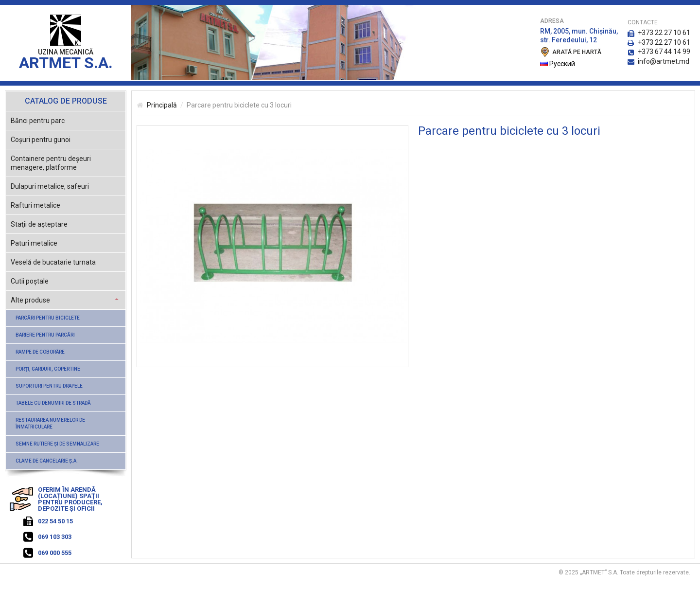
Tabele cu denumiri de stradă (53, 403)
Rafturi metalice (35, 205)
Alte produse (30, 300)
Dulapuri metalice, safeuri (50, 186)
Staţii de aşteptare (39, 224)
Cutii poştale (30, 281)
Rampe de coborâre (40, 352)
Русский (558, 64)
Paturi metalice (34, 243)
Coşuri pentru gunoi (41, 140)
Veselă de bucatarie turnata (53, 262)
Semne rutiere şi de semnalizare (57, 444)
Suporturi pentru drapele (49, 386)
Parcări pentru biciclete (48, 318)
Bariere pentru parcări (45, 335)
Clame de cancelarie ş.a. (47, 461)
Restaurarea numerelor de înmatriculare (50, 423)
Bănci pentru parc (38, 121)
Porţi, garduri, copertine (48, 369)
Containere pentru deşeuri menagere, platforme (51, 163)
